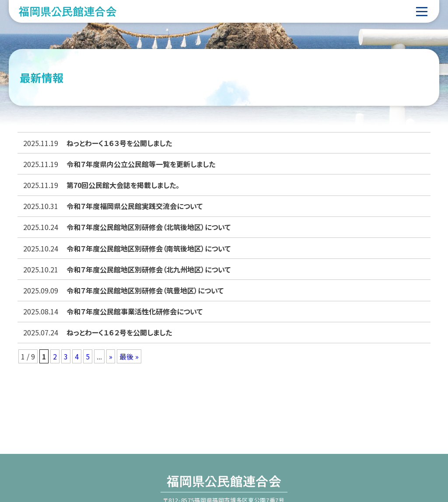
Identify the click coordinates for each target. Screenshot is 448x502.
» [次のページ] (111, 356)
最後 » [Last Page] (129, 356)
